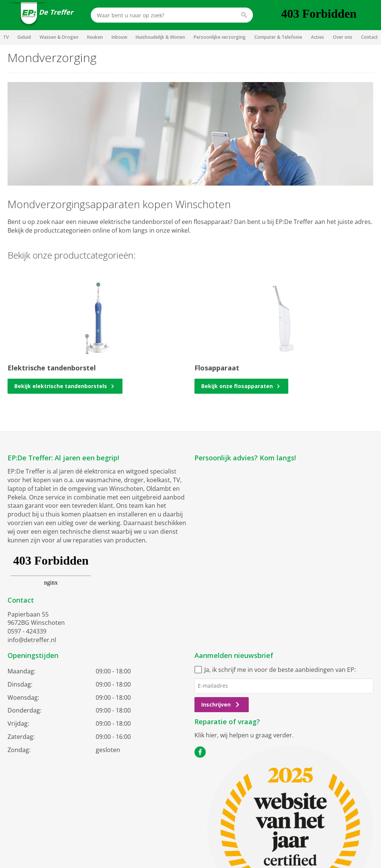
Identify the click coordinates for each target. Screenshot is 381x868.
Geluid (24, 37)
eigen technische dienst (77, 531)
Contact (370, 37)
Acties (317, 37)
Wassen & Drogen (59, 37)
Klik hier (206, 735)
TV (6, 37)
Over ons (343, 37)
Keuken (95, 37)
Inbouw (119, 37)
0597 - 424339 (27, 631)
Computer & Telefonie (278, 37)
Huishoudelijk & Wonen (160, 37)
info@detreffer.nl (32, 640)
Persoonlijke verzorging (220, 37)
